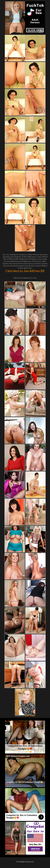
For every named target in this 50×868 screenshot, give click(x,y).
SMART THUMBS (30, 716)
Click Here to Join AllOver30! (25, 271)
